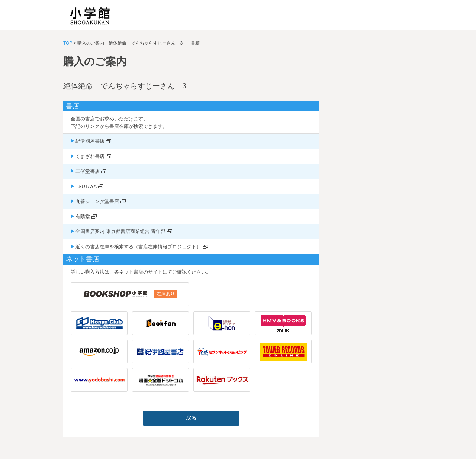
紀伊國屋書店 (90, 141)
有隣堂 (83, 216)
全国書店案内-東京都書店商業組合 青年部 (120, 231)
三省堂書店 (88, 171)
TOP (68, 43)
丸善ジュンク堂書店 (97, 201)
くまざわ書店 (90, 156)
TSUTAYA (86, 186)
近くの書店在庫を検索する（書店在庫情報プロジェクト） (138, 247)
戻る (191, 418)
